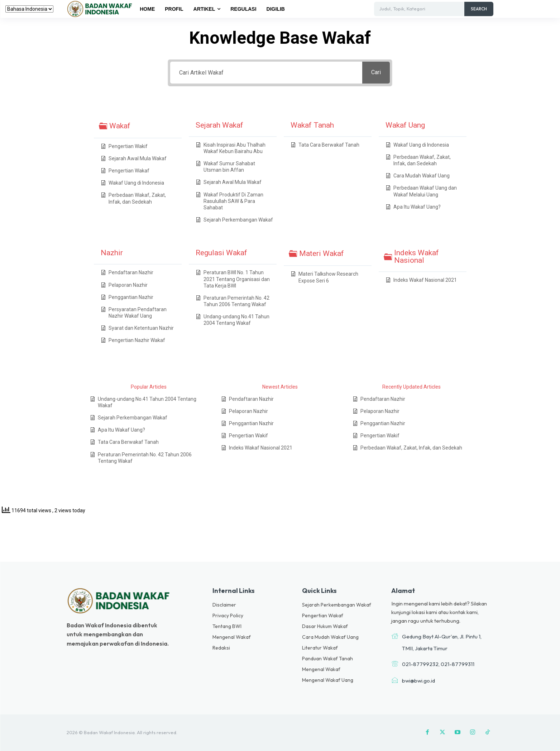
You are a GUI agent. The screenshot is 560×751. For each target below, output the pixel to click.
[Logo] (101, 9)
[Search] (479, 9)
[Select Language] (29, 9)
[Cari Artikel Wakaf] (266, 73)
